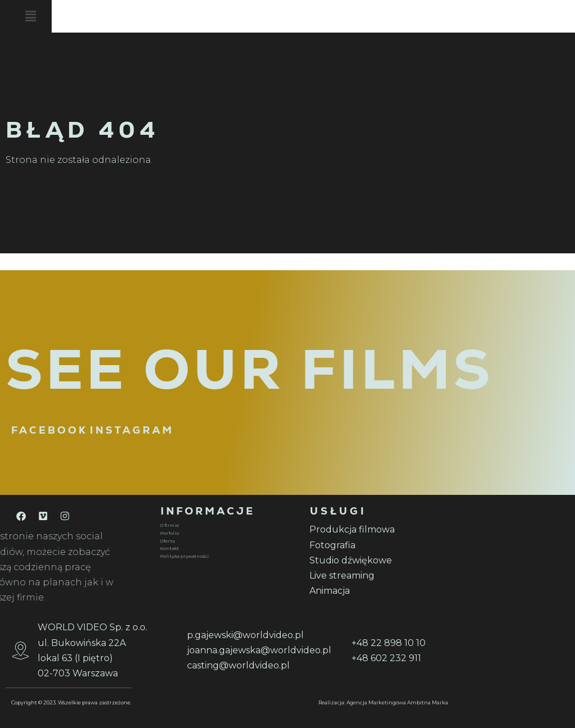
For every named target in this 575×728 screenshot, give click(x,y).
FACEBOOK (49, 430)
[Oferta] (228, 542)
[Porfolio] (228, 534)
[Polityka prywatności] (228, 557)
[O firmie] (228, 526)
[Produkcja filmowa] (377, 529)
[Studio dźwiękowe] (377, 560)
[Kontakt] (228, 549)
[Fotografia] (377, 545)
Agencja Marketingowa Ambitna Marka (397, 702)
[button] (329, 18)
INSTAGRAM (132, 430)
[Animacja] (377, 591)
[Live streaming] (377, 575)
